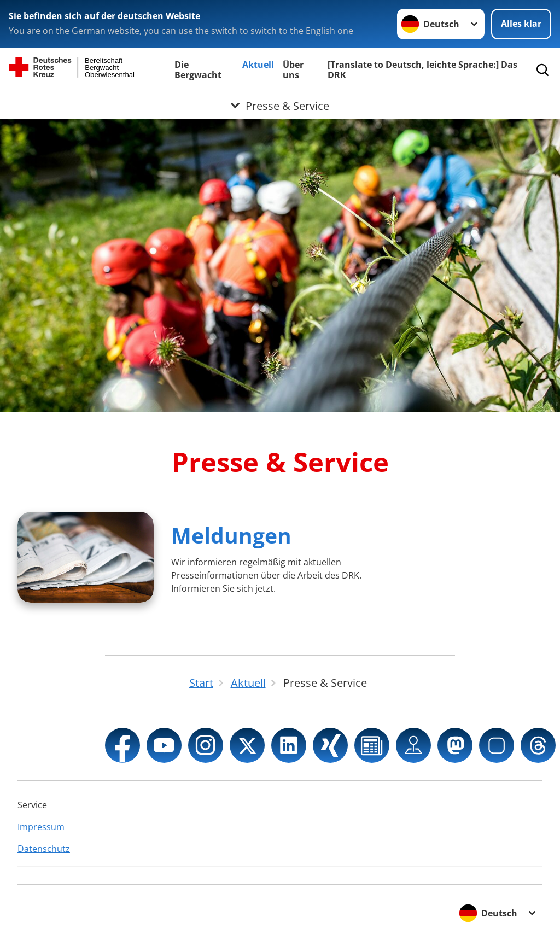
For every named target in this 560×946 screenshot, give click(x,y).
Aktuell (258, 65)
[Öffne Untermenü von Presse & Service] (280, 106)
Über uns (293, 70)
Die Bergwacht (198, 70)
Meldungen (231, 535)
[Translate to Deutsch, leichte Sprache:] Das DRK (422, 70)
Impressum (41, 827)
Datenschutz (44, 849)
